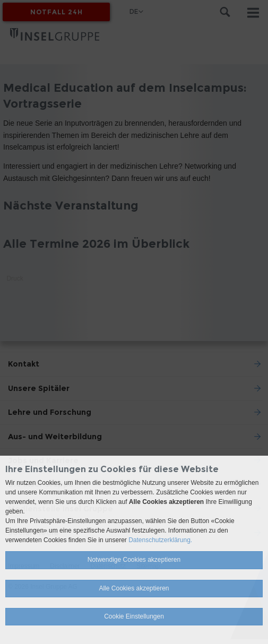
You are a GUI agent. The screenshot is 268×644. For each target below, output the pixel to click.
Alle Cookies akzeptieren (134, 588)
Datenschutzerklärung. (160, 540)
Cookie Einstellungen (134, 616)
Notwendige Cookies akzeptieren (134, 560)
